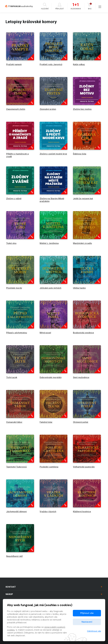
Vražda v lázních (48, 512)
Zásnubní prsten (48, 109)
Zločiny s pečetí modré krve (53, 154)
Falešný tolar (46, 422)
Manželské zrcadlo (82, 243)
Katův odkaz (79, 64)
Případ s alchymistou (17, 333)
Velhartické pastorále (84, 467)
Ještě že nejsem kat (83, 199)
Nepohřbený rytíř (14, 556)
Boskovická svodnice (83, 333)
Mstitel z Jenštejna (49, 243)
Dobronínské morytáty (51, 377)
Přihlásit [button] (60, 6)
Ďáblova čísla (80, 154)
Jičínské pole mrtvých (50, 288)
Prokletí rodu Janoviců (51, 64)
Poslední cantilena (49, 467)
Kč (90, 6)
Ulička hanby (79, 288)
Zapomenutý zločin (16, 109)
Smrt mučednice (81, 377)
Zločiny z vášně (14, 199)
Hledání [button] (45, 6)
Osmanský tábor (14, 422)
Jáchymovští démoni (16, 512)
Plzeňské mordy (14, 288)
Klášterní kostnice (82, 512)
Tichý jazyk (12, 377)
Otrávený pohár (81, 422)
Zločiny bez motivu (82, 109)
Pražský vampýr (14, 64)
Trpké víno (11, 243)
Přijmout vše (87, 613)
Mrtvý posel (45, 333)
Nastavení (87, 622)
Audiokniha (76, 6)
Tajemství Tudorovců (16, 467)
